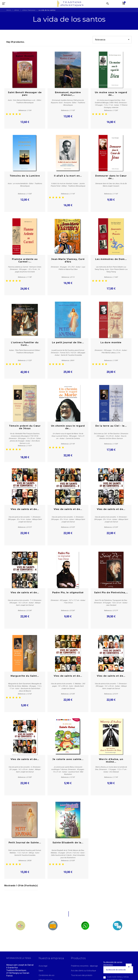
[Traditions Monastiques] (71, 4)
